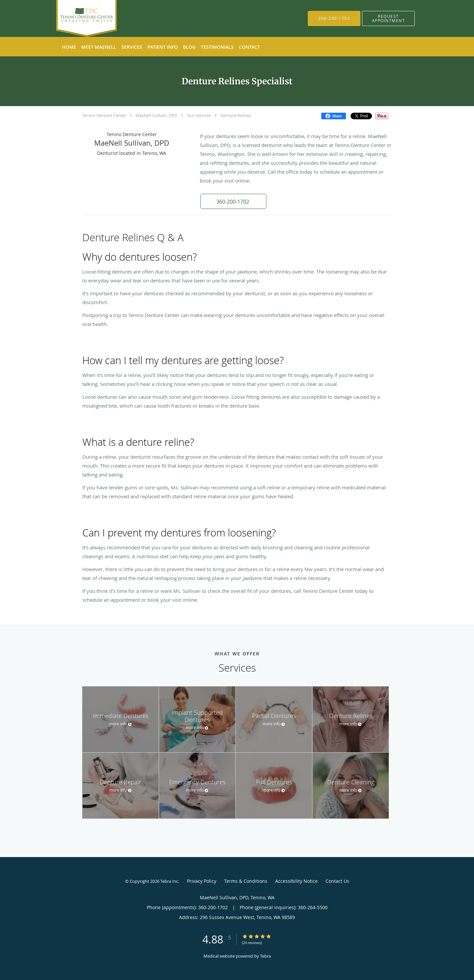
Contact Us (337, 881)
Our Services (199, 115)
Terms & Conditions (246, 881)
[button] (388, 18)
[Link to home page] (77, 18)
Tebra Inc (169, 881)
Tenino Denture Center (104, 115)
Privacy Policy (202, 881)
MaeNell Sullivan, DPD (157, 115)
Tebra (265, 956)
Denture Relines (236, 115)
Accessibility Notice (296, 881)
